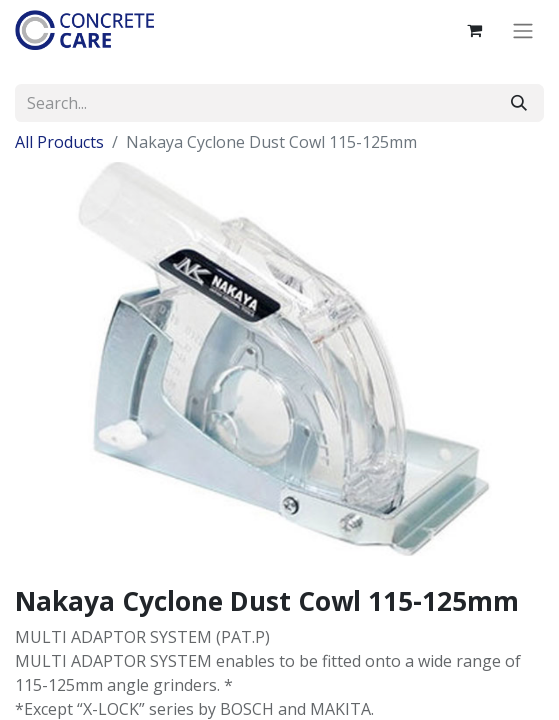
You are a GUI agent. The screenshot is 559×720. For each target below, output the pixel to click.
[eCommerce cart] (474, 30)
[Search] (519, 103)
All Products (59, 142)
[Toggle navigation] (523, 30)
